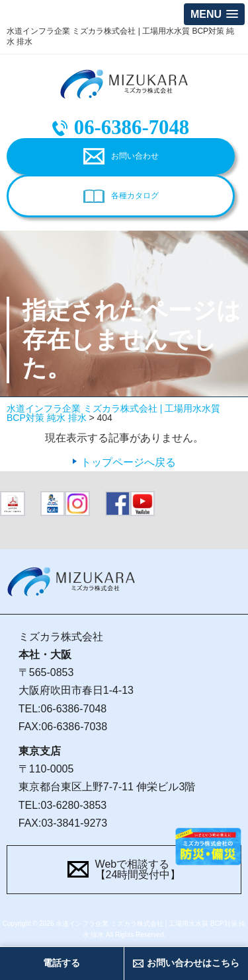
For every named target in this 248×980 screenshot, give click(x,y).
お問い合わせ (135, 156)
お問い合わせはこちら (193, 963)
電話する (62, 963)
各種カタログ (135, 196)
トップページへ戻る (128, 462)
